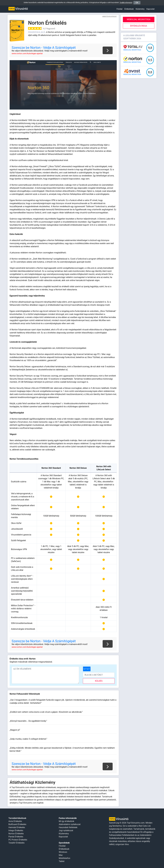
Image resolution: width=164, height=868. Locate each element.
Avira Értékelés (15, 821)
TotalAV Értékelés (16, 843)
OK (137, 3)
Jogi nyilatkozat (66, 830)
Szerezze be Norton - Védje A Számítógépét (44, 48)
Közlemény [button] (140, 9)
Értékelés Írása (139, 26)
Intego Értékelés (16, 830)
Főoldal (119, 9)
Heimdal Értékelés (17, 827)
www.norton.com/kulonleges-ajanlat (27, 53)
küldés (99, 681)
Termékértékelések (17, 818)
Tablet (62, 861)
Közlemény (64, 834)
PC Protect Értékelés (18, 840)
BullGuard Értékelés (17, 824)
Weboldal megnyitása (139, 19)
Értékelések (129, 9)
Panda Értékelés (16, 837)
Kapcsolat (151, 9)
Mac (61, 855)
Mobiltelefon (65, 858)
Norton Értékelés (16, 834)
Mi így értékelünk (66, 821)
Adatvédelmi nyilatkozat (70, 824)
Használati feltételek (68, 827)
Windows (63, 852)
